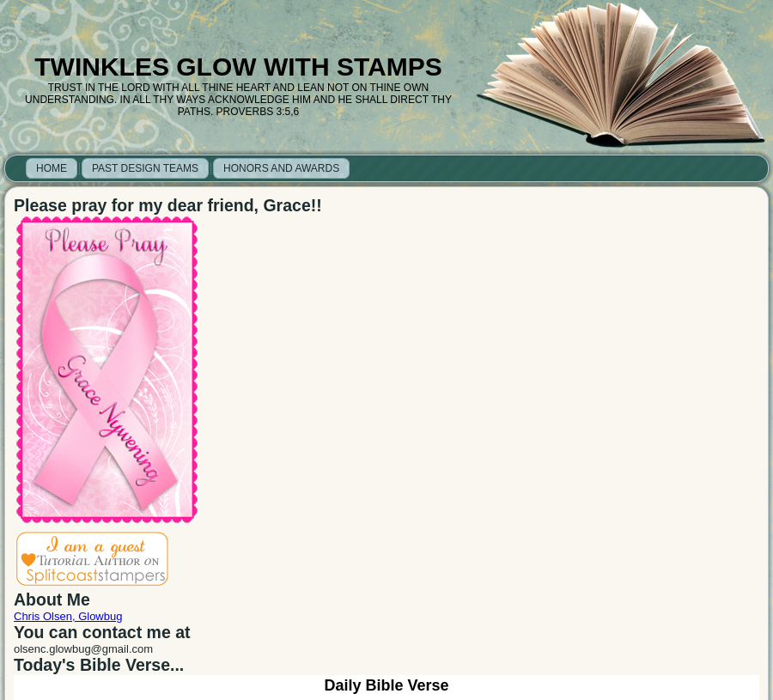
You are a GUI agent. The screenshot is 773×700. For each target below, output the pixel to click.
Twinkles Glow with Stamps (238, 67)
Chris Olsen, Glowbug (68, 616)
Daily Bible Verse (386, 685)
